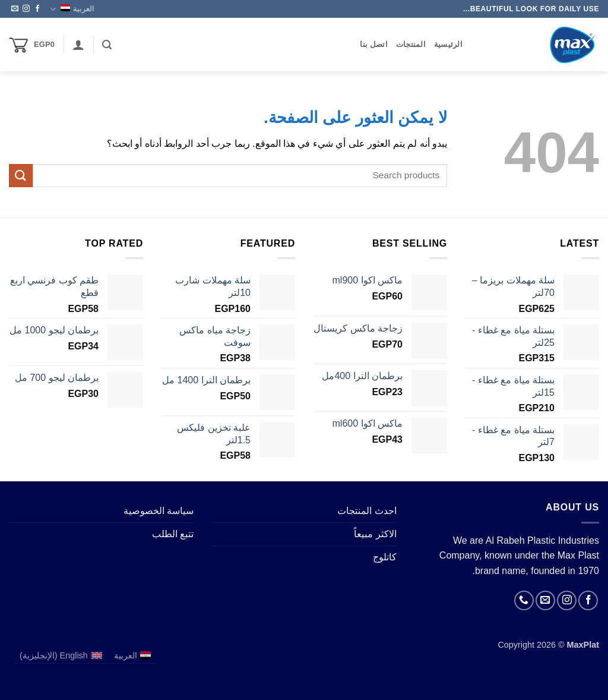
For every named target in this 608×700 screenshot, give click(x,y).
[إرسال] (21, 176)
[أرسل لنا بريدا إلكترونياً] (15, 9)
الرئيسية (448, 44)
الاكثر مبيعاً (375, 534)
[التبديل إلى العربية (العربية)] (133, 655)
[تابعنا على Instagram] (26, 9)
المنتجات (411, 44)
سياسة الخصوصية (159, 511)
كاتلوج (385, 557)
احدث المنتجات (367, 511)
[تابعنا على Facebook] (37, 9)
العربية (72, 9)
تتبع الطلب (173, 534)
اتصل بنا (374, 44)
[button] (107, 45)
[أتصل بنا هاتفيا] (524, 600)
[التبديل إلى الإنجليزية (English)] (61, 655)
